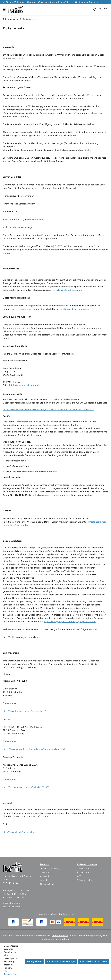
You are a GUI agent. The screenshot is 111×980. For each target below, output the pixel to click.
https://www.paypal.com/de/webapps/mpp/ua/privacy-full (34, 749)
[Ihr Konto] (100, 10)
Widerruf (44, 876)
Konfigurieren (34, 961)
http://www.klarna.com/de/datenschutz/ (24, 711)
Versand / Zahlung (50, 868)
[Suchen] (95, 10)
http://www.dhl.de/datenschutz (19, 832)
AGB (79, 876)
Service (45, 864)
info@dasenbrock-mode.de (67, 290)
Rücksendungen (48, 884)
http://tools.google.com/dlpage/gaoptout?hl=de (70, 621)
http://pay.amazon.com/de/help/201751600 (26, 787)
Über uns (44, 872)
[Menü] (4, 10)
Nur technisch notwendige (61, 961)
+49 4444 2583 (11, 883)
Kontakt (44, 880)
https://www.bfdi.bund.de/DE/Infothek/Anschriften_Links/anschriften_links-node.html (49, 409)
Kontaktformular (12, 906)
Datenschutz (84, 868)
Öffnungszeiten (85, 880)
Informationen (87, 864)
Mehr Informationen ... (11, 974)
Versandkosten (60, 936)
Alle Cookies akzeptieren (93, 961)
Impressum (83, 872)
